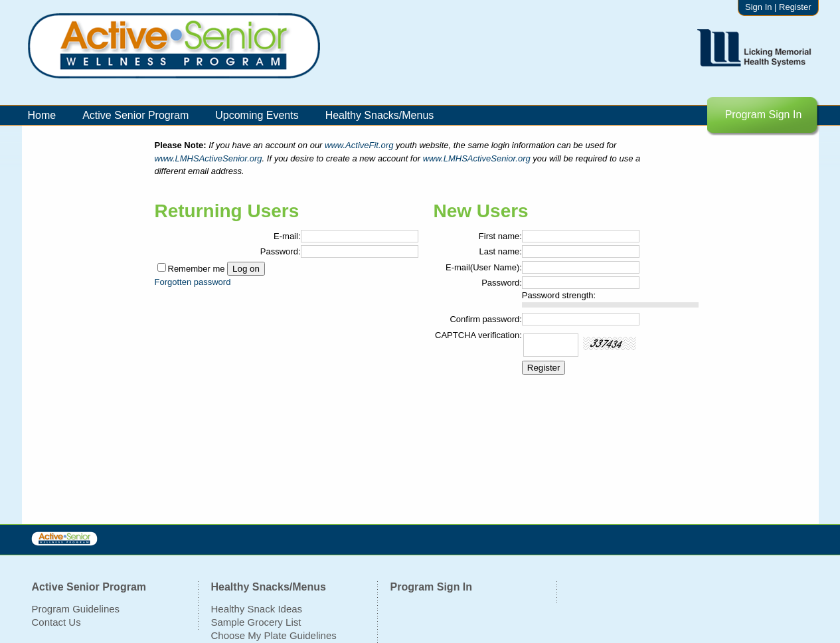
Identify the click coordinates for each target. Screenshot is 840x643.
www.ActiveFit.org (360, 145)
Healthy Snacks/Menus (380, 115)
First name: (500, 236)
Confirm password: (485, 319)
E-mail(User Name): (484, 267)
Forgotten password (193, 282)
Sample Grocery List (256, 622)
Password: (281, 251)
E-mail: (287, 236)
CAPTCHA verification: (478, 335)
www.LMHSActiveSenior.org (209, 158)
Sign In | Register (778, 7)
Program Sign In (764, 115)
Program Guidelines (76, 609)
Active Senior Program (135, 115)
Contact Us (56, 622)
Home (42, 115)
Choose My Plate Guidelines (274, 635)
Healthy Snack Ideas (257, 609)
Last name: (501, 251)
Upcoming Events (257, 115)
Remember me (197, 269)
